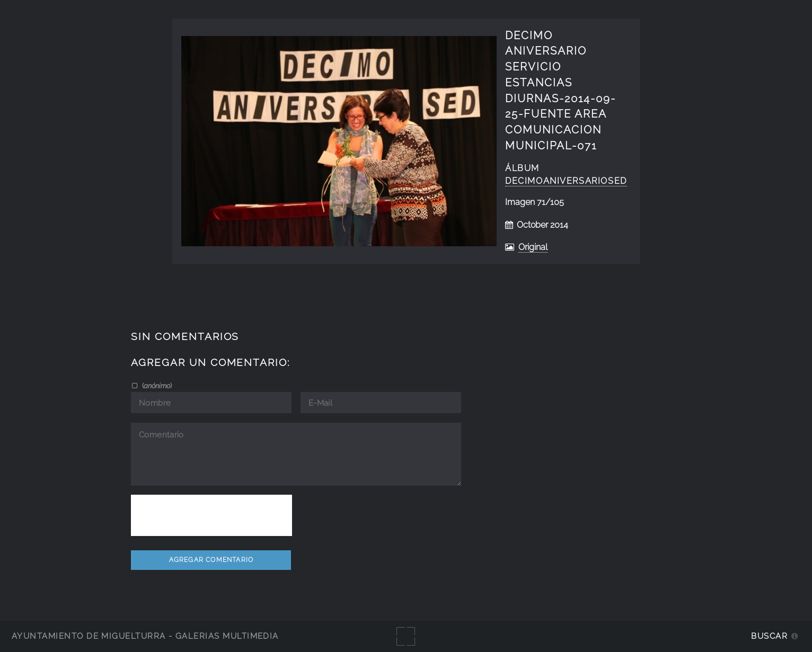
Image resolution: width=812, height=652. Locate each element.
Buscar (769, 636)
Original (533, 247)
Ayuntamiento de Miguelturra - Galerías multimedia (145, 636)
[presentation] (211, 515)
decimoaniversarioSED (566, 181)
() (156, 386)
